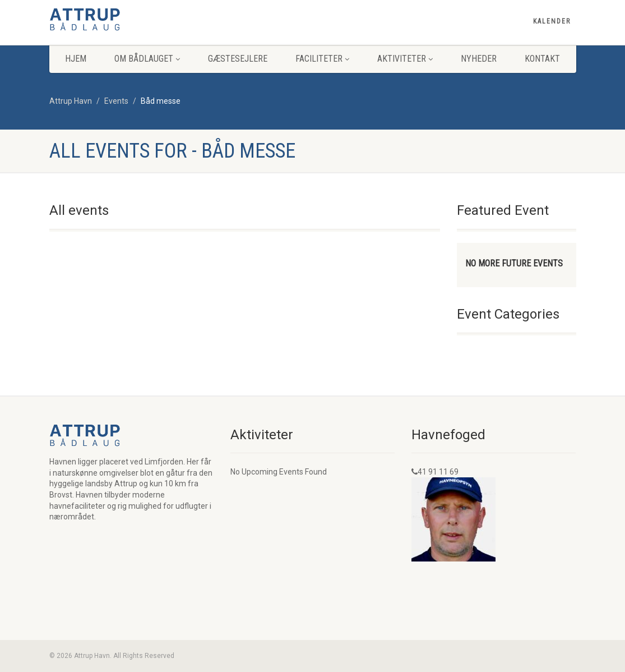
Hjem (76, 59)
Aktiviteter (405, 59)
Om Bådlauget (147, 59)
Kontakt (542, 59)
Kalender (552, 21)
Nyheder (479, 59)
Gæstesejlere (238, 59)
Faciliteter (322, 59)
